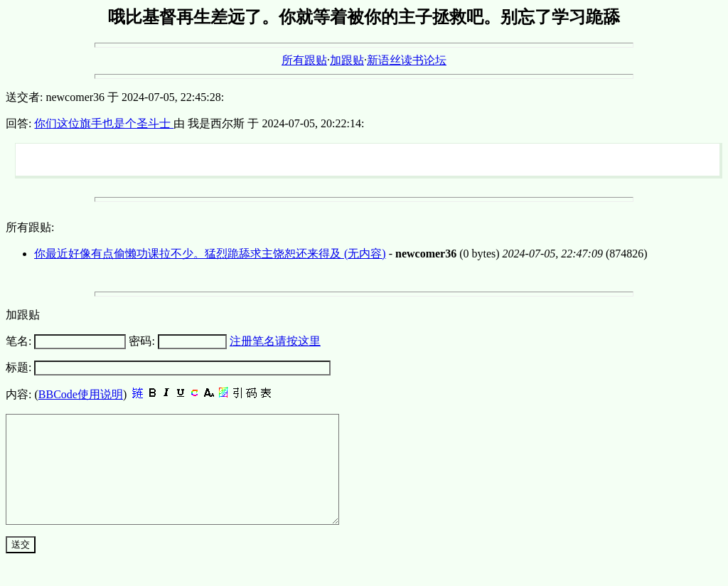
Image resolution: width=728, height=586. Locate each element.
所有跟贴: (30, 227)
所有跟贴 (304, 60)
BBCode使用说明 (81, 394)
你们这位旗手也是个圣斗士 (104, 123)
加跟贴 (347, 60)
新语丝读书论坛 (407, 60)
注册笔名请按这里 (275, 341)
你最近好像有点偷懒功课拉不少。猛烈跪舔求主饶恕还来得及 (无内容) (210, 254)
